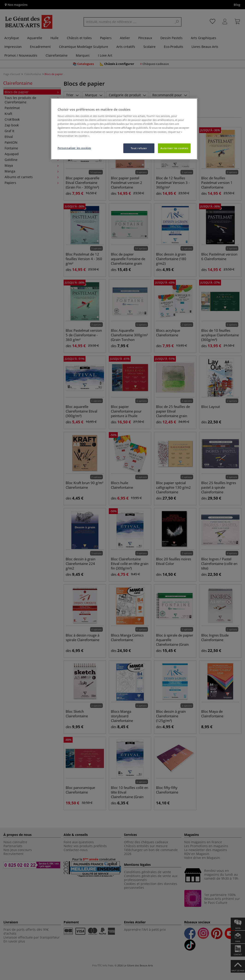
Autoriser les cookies (174, 148)
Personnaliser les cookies (74, 148)
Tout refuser (139, 148)
